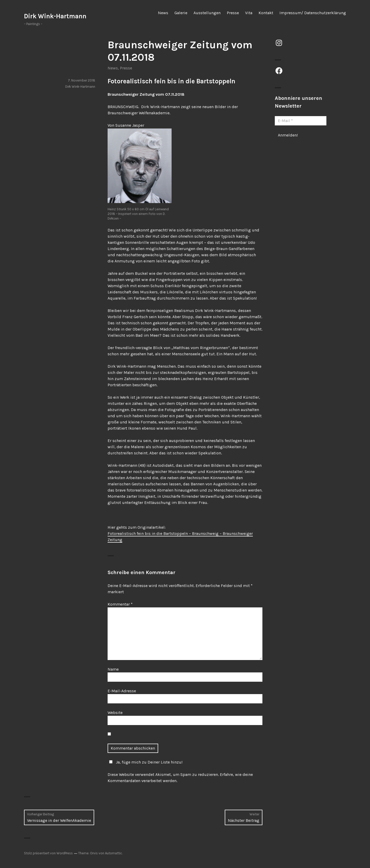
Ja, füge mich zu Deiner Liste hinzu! (145, 762)
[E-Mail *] (301, 121)
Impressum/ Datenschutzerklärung (313, 13)
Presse (233, 13)
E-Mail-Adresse (122, 691)
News (163, 13)
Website (115, 713)
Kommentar (120, 604)
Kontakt (266, 13)
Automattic (114, 853)
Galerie (181, 13)
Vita (249, 13)
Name (113, 669)
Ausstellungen (207, 13)
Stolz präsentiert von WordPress (48, 853)
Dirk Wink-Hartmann (55, 16)
